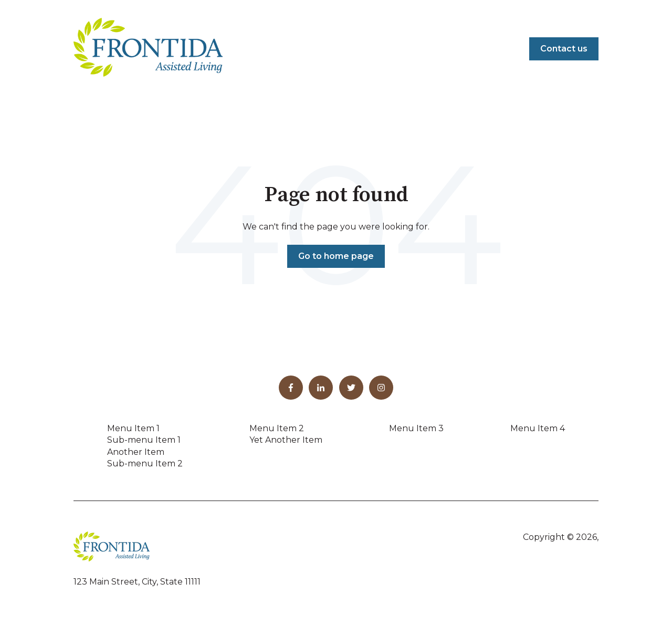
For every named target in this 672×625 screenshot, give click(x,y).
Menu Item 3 (416, 428)
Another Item (136, 452)
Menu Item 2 (277, 428)
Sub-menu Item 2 (145, 463)
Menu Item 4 (538, 428)
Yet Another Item (286, 440)
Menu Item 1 (133, 428)
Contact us (564, 49)
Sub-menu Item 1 (144, 440)
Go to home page (336, 256)
